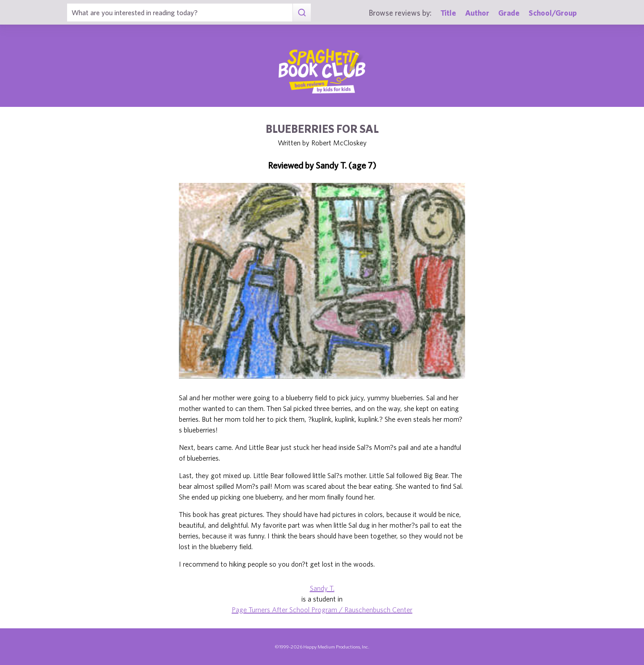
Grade (509, 13)
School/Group (553, 13)
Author (477, 13)
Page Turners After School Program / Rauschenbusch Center (322, 610)
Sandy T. (322, 588)
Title (448, 13)
